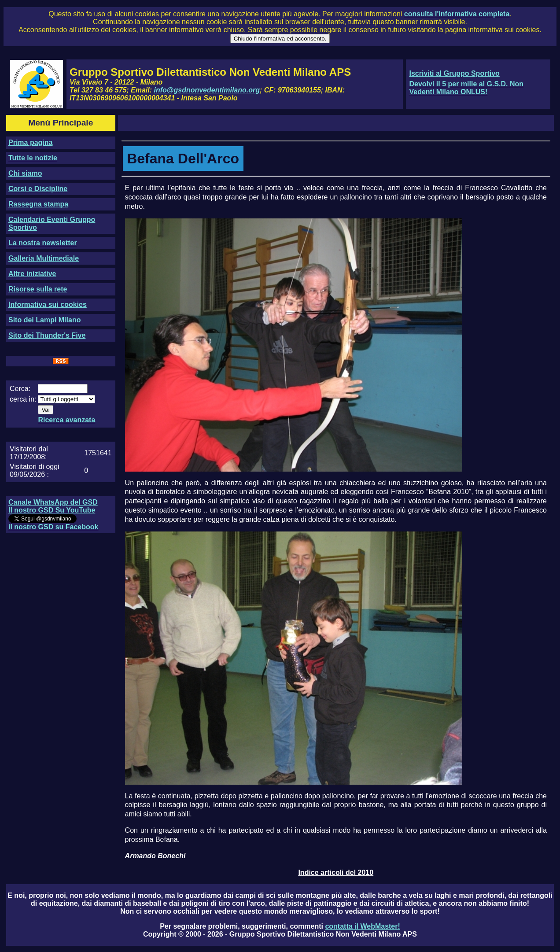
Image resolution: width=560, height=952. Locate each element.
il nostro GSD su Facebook (53, 527)
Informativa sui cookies (48, 304)
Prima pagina (30, 142)
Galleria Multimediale (44, 258)
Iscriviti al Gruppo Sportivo (454, 73)
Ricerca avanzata (66, 420)
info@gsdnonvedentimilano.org (207, 90)
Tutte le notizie (33, 158)
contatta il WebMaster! (362, 926)
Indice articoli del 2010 (336, 873)
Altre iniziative (32, 274)
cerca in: (23, 399)
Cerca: (20, 389)
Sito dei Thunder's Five (47, 335)
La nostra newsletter (43, 243)
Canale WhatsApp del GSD (53, 502)
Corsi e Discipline (38, 189)
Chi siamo (25, 173)
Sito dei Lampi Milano (44, 320)
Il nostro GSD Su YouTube (52, 510)
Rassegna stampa (38, 204)
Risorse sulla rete (38, 289)
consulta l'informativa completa (457, 14)
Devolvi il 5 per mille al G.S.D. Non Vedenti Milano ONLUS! (466, 88)
